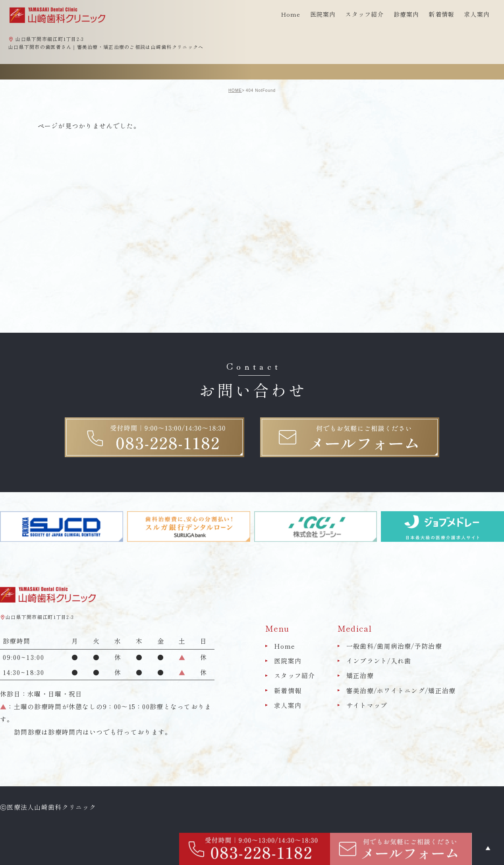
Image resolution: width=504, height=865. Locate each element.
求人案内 (477, 14)
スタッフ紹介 (295, 676)
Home (291, 14)
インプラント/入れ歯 (379, 661)
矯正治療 (360, 676)
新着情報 (441, 14)
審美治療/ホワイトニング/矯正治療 (401, 690)
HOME (235, 90)
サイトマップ (367, 705)
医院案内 (288, 661)
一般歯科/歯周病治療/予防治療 (394, 646)
